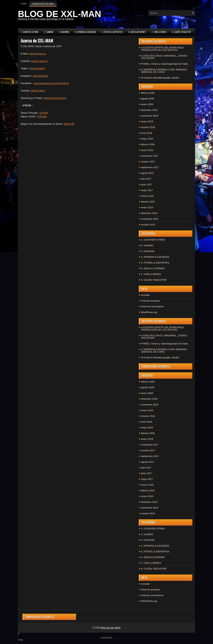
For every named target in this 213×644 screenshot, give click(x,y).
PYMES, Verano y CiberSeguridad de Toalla (164, 64)
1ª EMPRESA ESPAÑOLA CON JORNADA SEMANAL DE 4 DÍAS (164, 71)
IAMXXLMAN (38, 91)
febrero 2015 (148, 202)
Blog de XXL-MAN (111, 628)
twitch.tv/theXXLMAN (55, 98)
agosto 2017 (148, 173)
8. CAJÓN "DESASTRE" (182, 32)
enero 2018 (147, 150)
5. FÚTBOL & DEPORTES (112, 32)
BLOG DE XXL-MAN (60, 14)
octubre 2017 (148, 162)
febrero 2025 (148, 93)
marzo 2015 (147, 196)
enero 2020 (147, 104)
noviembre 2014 (150, 219)
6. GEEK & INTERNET (137, 32)
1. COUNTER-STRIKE (30, 32)
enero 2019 (147, 122)
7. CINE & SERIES (159, 32)
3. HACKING (64, 32)
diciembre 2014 (149, 213)
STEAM (44, 113)
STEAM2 (42, 117)
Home (24, 4)
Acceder (145, 295)
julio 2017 (146, 179)
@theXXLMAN (37, 68)
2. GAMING (49, 32)
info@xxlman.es (37, 54)
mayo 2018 (147, 139)
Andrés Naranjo (39, 61)
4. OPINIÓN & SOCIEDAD (85, 32)
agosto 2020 (148, 99)
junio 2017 (147, 185)
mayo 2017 (147, 190)
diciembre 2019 (149, 110)
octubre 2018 (148, 127)
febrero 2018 (148, 144)
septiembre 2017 (150, 167)
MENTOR (69, 124)
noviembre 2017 (150, 156)
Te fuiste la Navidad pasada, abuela (160, 78)
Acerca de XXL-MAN (43, 4)
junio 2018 (147, 133)
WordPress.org (149, 312)
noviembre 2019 (150, 116)
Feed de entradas (150, 301)
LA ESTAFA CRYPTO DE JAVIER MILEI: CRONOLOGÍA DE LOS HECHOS (163, 49)
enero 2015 (147, 207)
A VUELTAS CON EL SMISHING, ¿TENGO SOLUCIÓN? (164, 57)
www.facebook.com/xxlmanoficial (51, 83)
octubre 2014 (148, 225)
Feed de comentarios (152, 306)
